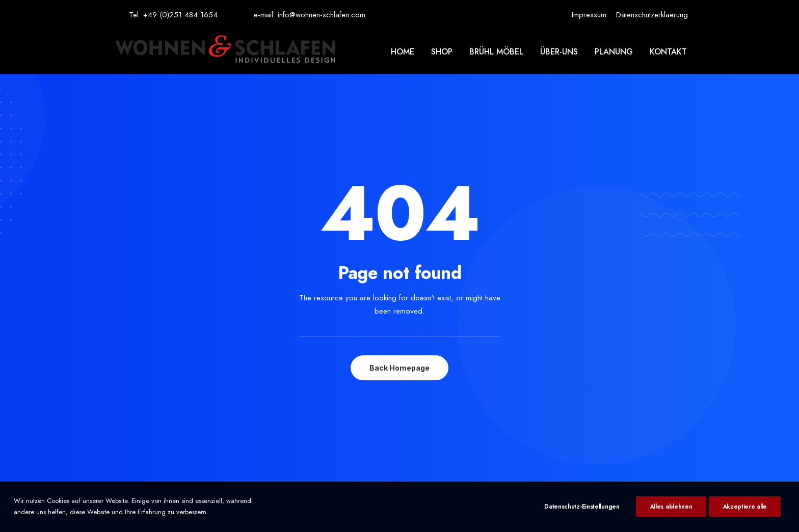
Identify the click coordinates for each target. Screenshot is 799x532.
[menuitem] (589, 15)
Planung (614, 52)
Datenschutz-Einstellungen (582, 507)
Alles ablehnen (671, 507)
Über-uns (559, 52)
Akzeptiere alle (745, 507)
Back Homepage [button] (400, 286)
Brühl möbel (496, 52)
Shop (442, 52)
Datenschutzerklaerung (652, 15)
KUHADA (413, 471)
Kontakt (668, 52)
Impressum (589, 15)
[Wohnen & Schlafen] (225, 52)
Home (403, 52)
